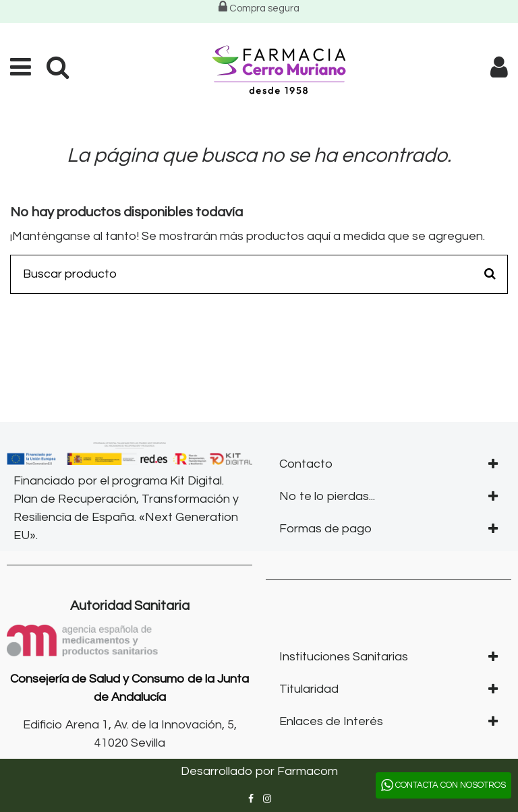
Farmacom (308, 771)
